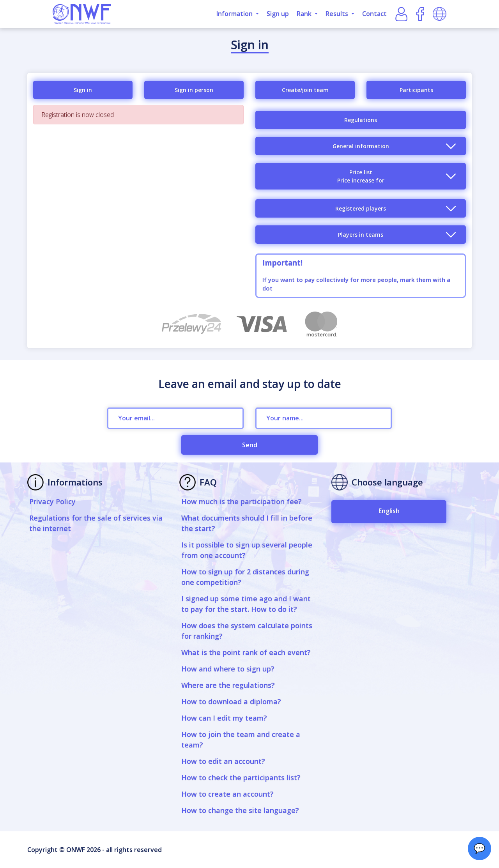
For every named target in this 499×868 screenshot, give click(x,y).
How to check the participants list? (241, 778)
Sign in (83, 90)
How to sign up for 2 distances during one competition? (245, 577)
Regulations (361, 120)
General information (361, 146)
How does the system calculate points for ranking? (247, 631)
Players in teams (361, 235)
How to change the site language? (240, 810)
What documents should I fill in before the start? (247, 523)
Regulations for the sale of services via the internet (96, 523)
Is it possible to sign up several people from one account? (247, 550)
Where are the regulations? (228, 685)
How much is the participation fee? (242, 501)
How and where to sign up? (228, 669)
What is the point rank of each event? (246, 652)
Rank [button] (305, 14)
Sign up (278, 14)
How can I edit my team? (224, 718)
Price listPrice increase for (361, 176)
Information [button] (235, 14)
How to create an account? (227, 794)
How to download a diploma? (231, 701)
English (389, 511)
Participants (416, 90)
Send (250, 445)
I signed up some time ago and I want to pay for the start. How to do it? (246, 604)
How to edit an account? (223, 761)
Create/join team (305, 90)
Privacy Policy (52, 501)
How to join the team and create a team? (241, 740)
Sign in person (194, 90)
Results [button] (338, 14)
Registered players (361, 208)
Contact (374, 14)
